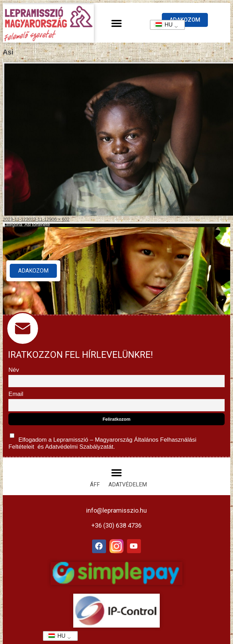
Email (16, 394)
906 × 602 (59, 219)
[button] (116, 23)
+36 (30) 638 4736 (116, 525)
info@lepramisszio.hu (116, 510)
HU (162, 25)
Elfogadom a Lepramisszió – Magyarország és (102, 440)
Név (14, 370)
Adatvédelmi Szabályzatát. (79, 447)
